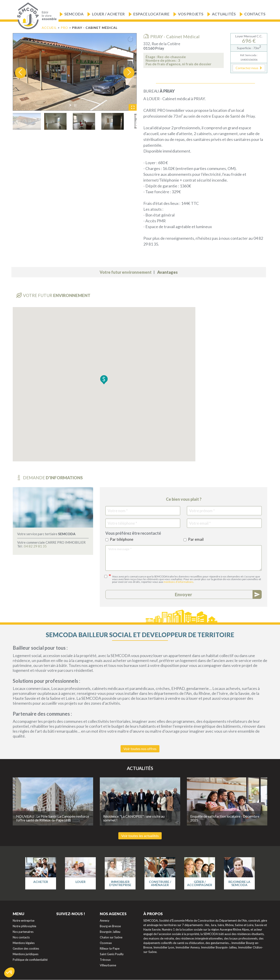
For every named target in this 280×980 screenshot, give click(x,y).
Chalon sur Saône (111, 937)
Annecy (105, 921)
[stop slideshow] (75, 105)
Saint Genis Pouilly (112, 954)
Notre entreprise (24, 921)
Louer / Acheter (108, 14)
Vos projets (191, 14)
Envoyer (183, 594)
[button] (249, 68)
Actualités (224, 14)
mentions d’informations (178, 582)
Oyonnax (106, 943)
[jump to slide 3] (84, 121)
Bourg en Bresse (110, 926)
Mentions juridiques (26, 954)
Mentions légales (24, 943)
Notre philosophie (24, 926)
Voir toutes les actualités (140, 836)
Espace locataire (151, 14)
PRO (65, 28)
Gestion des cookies (26, 948)
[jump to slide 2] (55, 121)
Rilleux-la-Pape (110, 948)
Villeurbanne (108, 965)
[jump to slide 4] (113, 121)
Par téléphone (119, 540)
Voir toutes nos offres (140, 749)
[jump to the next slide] (129, 73)
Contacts (255, 14)
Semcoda (74, 14)
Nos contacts (21, 937)
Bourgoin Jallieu (110, 932)
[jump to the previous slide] (21, 73)
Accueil (49, 28)
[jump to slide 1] (27, 121)
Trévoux (105, 960)
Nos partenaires (23, 932)
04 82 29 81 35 (35, 546)
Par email (194, 540)
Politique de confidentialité (30, 960)
